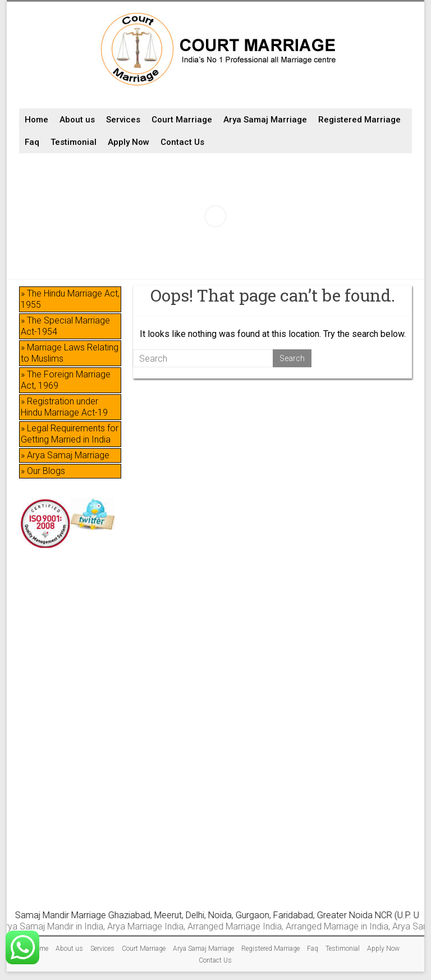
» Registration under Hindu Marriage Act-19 (64, 407)
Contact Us (182, 142)
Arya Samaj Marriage (265, 120)
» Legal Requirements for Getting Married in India (70, 434)
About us (77, 120)
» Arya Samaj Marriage (65, 455)
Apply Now (129, 142)
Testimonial (74, 142)
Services (123, 120)
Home (36, 120)
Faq (32, 142)
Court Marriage (182, 120)
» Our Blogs (43, 471)
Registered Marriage (359, 120)
